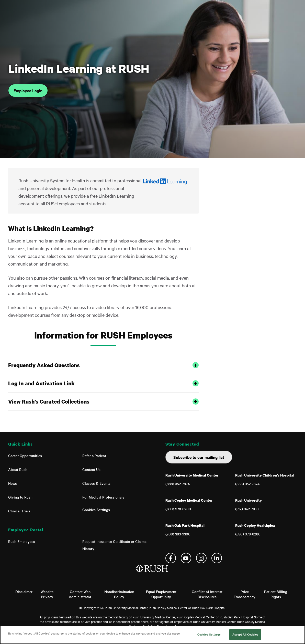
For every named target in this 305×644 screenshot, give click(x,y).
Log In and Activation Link (104, 383)
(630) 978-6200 (178, 509)
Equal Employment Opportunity (161, 594)
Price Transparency (245, 594)
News (13, 483)
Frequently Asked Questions (104, 365)
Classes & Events (96, 483)
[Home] (153, 574)
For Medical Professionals (103, 497)
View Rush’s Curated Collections (104, 402)
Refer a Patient (94, 456)
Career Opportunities (25, 456)
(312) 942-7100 (247, 509)
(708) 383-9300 (178, 534)
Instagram (201, 558)
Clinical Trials (19, 511)
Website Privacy (47, 594)
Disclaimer (24, 592)
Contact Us (91, 469)
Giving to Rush (20, 497)
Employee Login (28, 90)
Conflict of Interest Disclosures (207, 594)
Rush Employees (22, 541)
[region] (153, 635)
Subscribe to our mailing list (199, 457)
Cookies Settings (96, 510)
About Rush (18, 469)
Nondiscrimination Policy (119, 594)
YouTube (186, 558)
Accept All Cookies (245, 634)
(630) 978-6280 (248, 534)
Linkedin (217, 558)
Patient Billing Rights (276, 594)
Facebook (171, 558)
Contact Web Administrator (80, 594)
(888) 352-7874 (178, 484)
